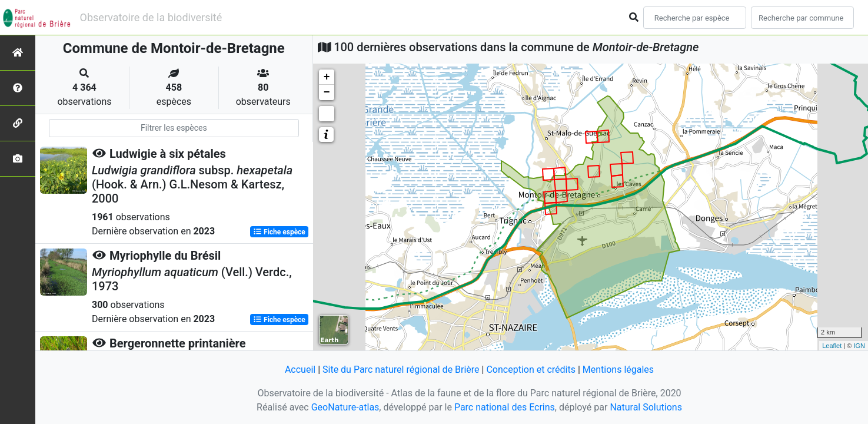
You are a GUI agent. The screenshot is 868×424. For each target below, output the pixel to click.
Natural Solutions (646, 407)
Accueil (300, 370)
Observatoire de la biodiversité (151, 17)
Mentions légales (618, 370)
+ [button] (327, 77)
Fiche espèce (279, 232)
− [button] (327, 92)
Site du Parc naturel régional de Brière (401, 370)
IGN (859, 346)
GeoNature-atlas (345, 407)
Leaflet (832, 346)
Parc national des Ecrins (505, 407)
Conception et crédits (531, 370)
